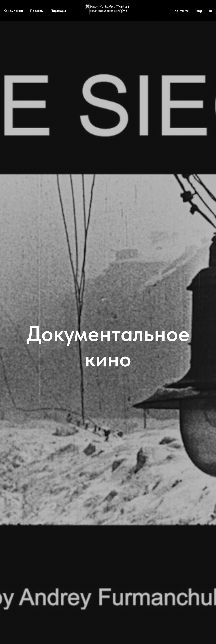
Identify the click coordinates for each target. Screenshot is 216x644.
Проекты (37, 11)
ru (210, 11)
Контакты (182, 11)
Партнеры (58, 11)
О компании (14, 11)
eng (199, 11)
